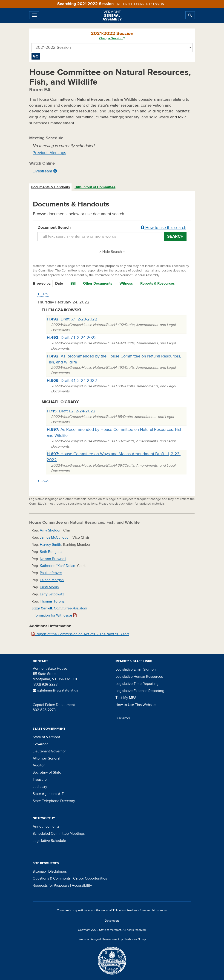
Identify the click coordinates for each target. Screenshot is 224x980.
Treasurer (40, 780)
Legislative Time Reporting (137, 684)
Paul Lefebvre (51, 573)
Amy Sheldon (51, 530)
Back (43, 294)
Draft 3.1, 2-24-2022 (72, 381)
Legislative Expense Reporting (140, 691)
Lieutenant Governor (49, 751)
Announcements (46, 826)
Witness (126, 283)
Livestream (42, 171)
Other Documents (98, 283)
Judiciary (40, 787)
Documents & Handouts (50, 187)
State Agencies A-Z (48, 794)
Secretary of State (47, 772)
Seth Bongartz (51, 552)
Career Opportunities (90, 878)
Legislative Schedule (49, 841)
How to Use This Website (136, 705)
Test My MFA (126, 698)
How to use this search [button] (164, 228)
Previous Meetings (49, 153)
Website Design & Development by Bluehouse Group (112, 939)
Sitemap (39, 871)
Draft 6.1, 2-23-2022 (72, 319)
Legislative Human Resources (139, 677)
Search (175, 236)
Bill (73, 283)
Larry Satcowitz (52, 594)
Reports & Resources (158, 283)
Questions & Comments (52, 878)
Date (59, 283)
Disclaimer (123, 718)
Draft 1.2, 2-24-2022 (71, 411)
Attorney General (46, 758)
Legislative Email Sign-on (136, 669)
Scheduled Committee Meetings (59, 834)
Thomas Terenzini (54, 601)
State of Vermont (46, 737)
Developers (112, 921)
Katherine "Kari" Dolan (57, 566)
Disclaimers (57, 871)
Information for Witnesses (54, 615)
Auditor (39, 765)
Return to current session (141, 4)
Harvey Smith (50, 545)
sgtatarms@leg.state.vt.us (55, 690)
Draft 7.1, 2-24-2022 (72, 338)
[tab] (51, 187)
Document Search (112, 228)
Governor (40, 744)
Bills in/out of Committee (95, 187)
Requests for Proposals (51, 886)
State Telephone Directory (54, 801)
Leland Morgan (52, 580)
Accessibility (82, 886)
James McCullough (55, 537)
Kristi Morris (49, 587)
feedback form (136, 910)
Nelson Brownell (53, 559)
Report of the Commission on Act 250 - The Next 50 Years (80, 634)
